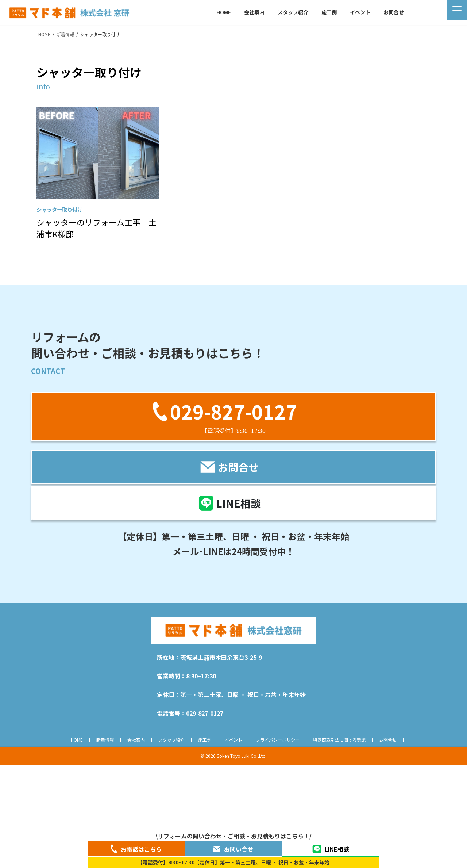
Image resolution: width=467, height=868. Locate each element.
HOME (77, 740)
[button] (233, 416)
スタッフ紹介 (171, 740)
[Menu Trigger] (457, 10)
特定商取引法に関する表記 (339, 740)
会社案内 (136, 740)
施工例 (205, 740)
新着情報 (105, 740)
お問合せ (388, 740)
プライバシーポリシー (278, 740)
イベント (233, 740)
